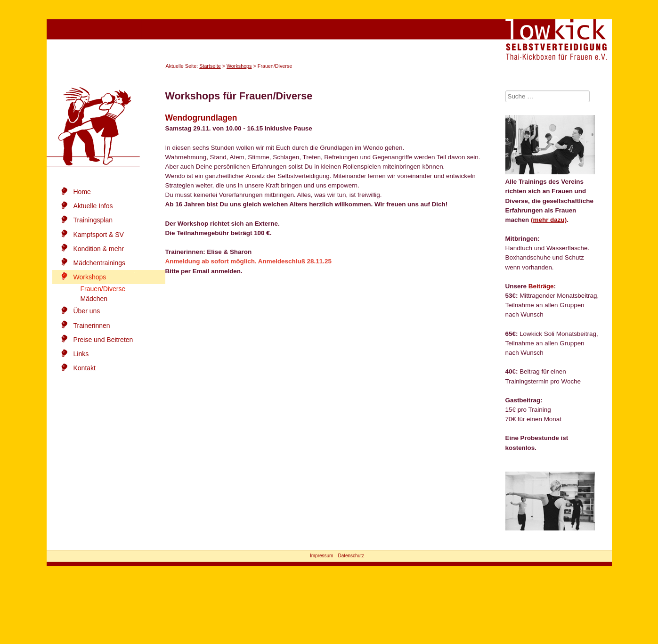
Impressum (321, 556)
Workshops (239, 66)
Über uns (87, 311)
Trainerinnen (92, 326)
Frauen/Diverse (103, 289)
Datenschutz (351, 556)
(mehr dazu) (549, 220)
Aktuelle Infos (93, 206)
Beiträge (541, 286)
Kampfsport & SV (99, 235)
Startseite (210, 66)
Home (82, 192)
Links (81, 354)
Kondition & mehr (99, 249)
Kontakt (85, 368)
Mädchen (94, 299)
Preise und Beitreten (103, 340)
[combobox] (548, 96)
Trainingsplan (93, 220)
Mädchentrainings (100, 263)
